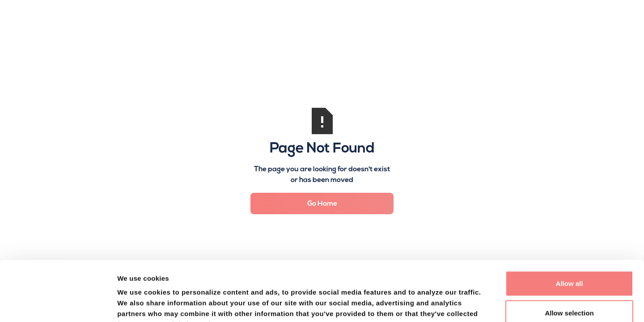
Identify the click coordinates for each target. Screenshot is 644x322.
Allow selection (569, 256)
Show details (469, 304)
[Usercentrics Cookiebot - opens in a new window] (58, 305)
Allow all (570, 227)
